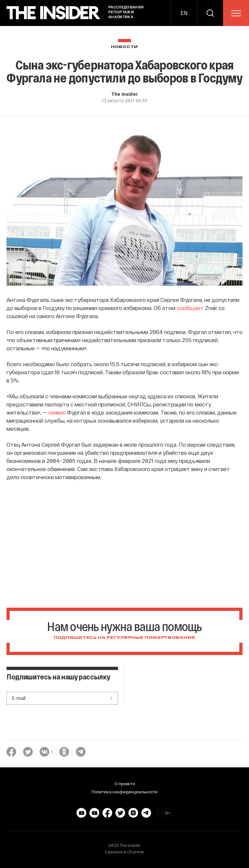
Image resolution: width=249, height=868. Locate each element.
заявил (57, 412)
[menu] (236, 13)
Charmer (136, 852)
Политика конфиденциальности (124, 792)
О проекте (125, 784)
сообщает (190, 308)
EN (184, 13)
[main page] (53, 13)
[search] (210, 13)
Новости (124, 47)
